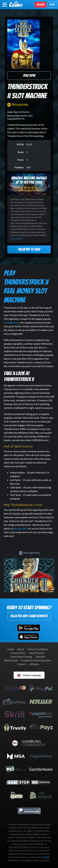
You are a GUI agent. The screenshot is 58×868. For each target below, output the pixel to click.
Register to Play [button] (29, 249)
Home (11, 649)
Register (41, 5)
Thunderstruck (12, 322)
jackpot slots (20, 528)
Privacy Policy (18, 653)
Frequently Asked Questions (36, 660)
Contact (22, 664)
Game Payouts (37, 653)
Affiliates (34, 664)
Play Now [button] (29, 76)
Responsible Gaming (21, 657)
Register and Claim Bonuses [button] (29, 616)
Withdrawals (11, 660)
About (21, 649)
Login (52, 5)
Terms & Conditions (38, 649)
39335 (46, 857)
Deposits (40, 657)
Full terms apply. (17, 238)
